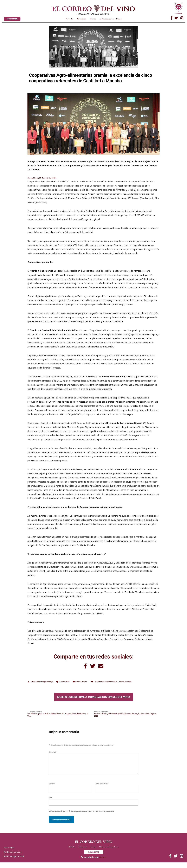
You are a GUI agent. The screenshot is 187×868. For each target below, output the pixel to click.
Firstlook (103, 863)
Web (50, 802)
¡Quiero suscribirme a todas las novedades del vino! (94, 701)
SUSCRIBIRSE (13, 20)
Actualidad (82, 20)
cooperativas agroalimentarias (113, 685)
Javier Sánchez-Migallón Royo (43, 685)
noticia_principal (135, 685)
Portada (69, 20)
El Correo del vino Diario (111, 20)
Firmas (93, 20)
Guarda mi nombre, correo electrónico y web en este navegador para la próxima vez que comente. (83, 815)
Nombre (52, 788)
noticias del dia (86, 685)
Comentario (53, 756)
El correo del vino (88, 10)
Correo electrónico (102, 788)
